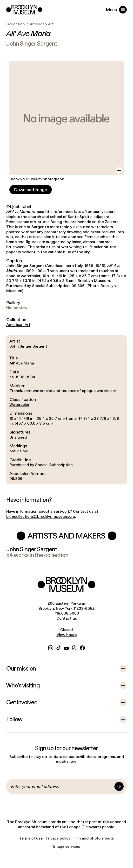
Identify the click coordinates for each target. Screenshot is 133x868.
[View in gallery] (119, 170)
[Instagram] (51, 647)
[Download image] (31, 190)
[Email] (62, 786)
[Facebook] (82, 647)
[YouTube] (66, 647)
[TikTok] (59, 647)
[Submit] (119, 786)
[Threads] (74, 647)
